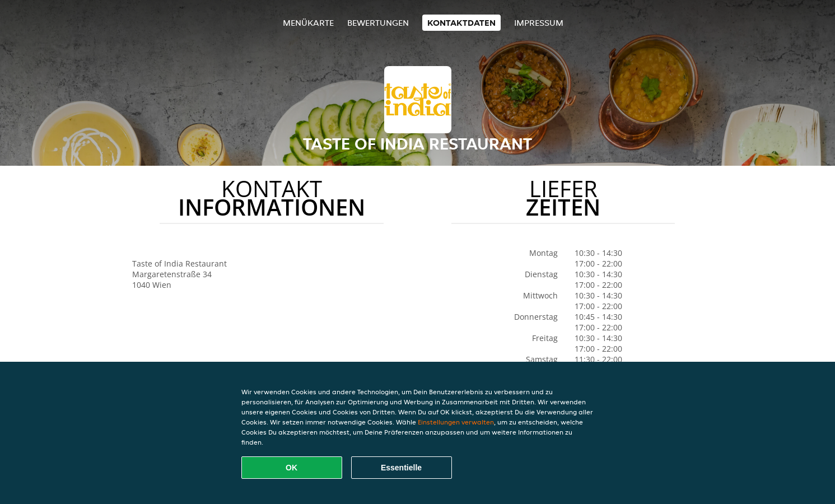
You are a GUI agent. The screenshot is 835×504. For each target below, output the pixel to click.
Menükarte (308, 23)
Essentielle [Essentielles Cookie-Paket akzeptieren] (401, 468)
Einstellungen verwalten (456, 422)
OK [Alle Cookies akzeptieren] (291, 468)
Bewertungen (378, 23)
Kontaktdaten (461, 23)
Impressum (539, 23)
